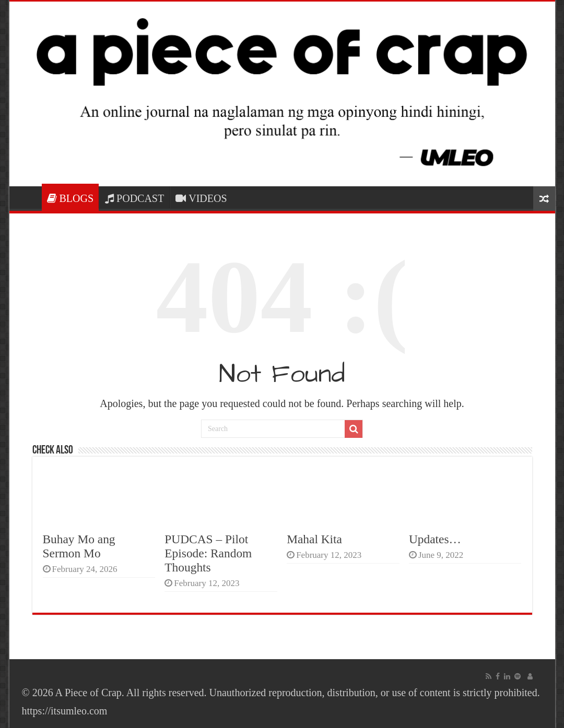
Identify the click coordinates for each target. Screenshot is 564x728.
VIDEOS (201, 198)
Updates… (435, 539)
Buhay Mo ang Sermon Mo (79, 546)
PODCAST (134, 198)
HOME (28, 197)
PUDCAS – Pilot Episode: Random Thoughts (208, 553)
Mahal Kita (314, 539)
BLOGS (70, 198)
